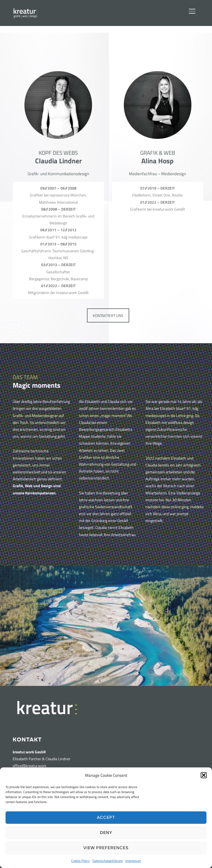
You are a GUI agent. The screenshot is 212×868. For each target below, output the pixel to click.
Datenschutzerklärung (108, 861)
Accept (106, 817)
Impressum (133, 861)
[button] (204, 775)
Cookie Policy (80, 861)
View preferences (106, 848)
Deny (106, 833)
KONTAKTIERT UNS (108, 315)
